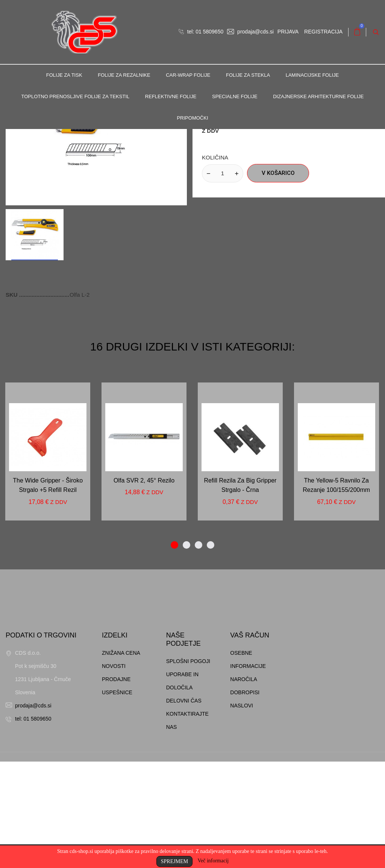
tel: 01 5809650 (201, 32)
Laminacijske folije (312, 75)
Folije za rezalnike (124, 75)
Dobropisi (245, 799)
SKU (12, 401)
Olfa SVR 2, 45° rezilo (144, 587)
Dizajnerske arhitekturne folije (318, 96)
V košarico (278, 279)
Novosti (114, 772)
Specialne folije (235, 96)
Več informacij (213, 861)
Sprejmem (174, 861)
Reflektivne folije (171, 96)
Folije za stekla (248, 75)
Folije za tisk (64, 75)
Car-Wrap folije (188, 75)
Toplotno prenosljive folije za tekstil (75, 96)
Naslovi (242, 812)
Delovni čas (184, 807)
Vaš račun (250, 742)
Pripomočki (192, 118)
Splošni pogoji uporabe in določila (188, 781)
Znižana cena (121, 759)
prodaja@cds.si (250, 32)
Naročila (244, 786)
